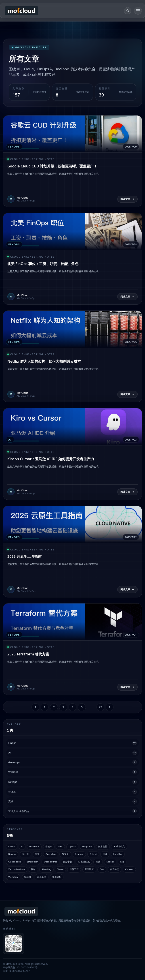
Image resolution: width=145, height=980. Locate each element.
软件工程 (74, 869)
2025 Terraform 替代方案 (28, 654)
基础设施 (89, 869)
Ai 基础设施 (84, 862)
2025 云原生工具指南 (24, 556)
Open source (50, 862)
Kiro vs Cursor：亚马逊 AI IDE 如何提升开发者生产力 (51, 459)
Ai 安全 (65, 854)
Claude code (15, 862)
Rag (122, 862)
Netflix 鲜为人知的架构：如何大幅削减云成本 (44, 361)
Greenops (34, 846)
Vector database (17, 869)
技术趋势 (103, 846)
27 (100, 707)
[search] (128, 11)
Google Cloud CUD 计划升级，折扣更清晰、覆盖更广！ (52, 166)
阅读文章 (127, 199)
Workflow (13, 877)
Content (129, 869)
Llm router (32, 862)
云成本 (49, 846)
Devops (12, 854)
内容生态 (115, 869)
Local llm (118, 854)
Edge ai (110, 862)
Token (60, 869)
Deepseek (87, 846)
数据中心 (67, 862)
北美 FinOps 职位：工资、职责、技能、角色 (43, 264)
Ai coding (46, 869)
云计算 (25, 854)
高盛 (98, 862)
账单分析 (57, 877)
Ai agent (79, 854)
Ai (22, 846)
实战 (37, 854)
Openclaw (51, 854)
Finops (12, 846)
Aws (60, 846)
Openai (72, 846)
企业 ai (93, 854)
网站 (33, 869)
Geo (102, 869)
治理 (105, 854)
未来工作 (42, 877)
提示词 (27, 877)
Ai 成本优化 (119, 846)
